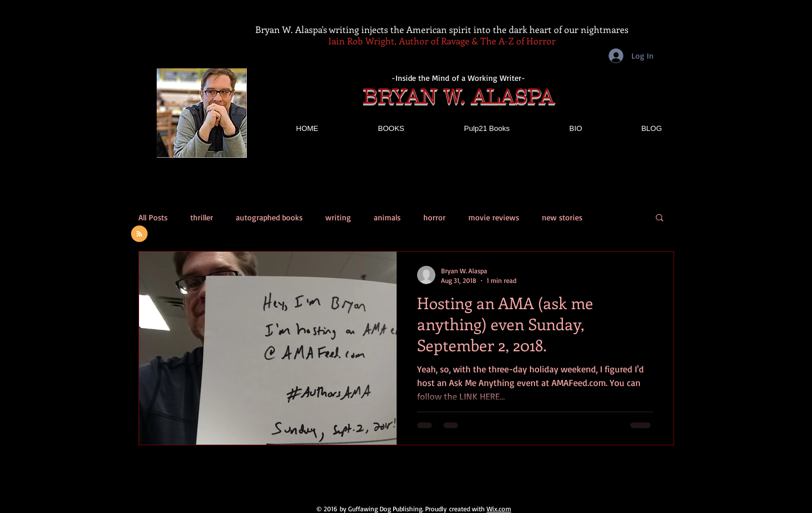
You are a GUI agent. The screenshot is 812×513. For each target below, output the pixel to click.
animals (387, 217)
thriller (202, 217)
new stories (562, 217)
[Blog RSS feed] (139, 234)
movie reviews (494, 217)
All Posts (153, 217)
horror (434, 217)
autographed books (269, 217)
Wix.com (499, 509)
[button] (660, 218)
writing (338, 217)
